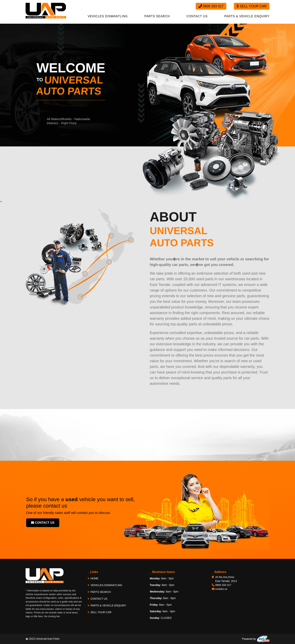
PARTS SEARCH (157, 16)
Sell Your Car (252, 6)
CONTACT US (197, 16)
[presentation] (0, 201)
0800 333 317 (211, 6)
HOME (93, 578)
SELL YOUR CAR (100, 612)
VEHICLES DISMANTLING (108, 16)
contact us (43, 523)
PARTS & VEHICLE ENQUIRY (247, 16)
